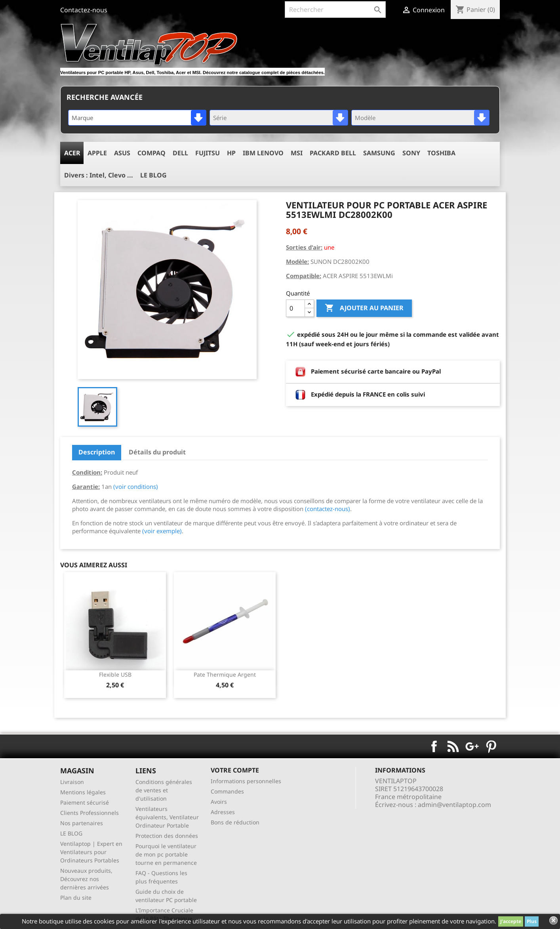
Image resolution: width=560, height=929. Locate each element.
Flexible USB (115, 674)
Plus (532, 921)
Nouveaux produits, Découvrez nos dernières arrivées (86, 879)
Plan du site (76, 898)
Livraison (72, 782)
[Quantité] (295, 308)
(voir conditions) (136, 486)
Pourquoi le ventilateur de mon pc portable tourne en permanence (166, 854)
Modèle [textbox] (365, 118)
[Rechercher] (335, 10)
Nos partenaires (82, 823)
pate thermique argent (225, 674)
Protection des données (167, 836)
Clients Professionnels (90, 813)
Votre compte (235, 770)
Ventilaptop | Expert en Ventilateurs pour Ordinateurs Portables (91, 852)
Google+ (472, 746)
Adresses (223, 812)
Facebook (434, 746)
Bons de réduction (235, 822)
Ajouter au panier (364, 308)
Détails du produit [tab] (157, 452)
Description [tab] (97, 452)
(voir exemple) (162, 531)
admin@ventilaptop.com (454, 805)
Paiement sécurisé (85, 802)
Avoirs (219, 802)
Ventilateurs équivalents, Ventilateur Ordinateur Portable (167, 817)
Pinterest (491, 746)
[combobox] (137, 118)
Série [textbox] (220, 118)
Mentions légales (83, 792)
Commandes (227, 791)
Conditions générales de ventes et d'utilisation (164, 790)
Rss (453, 746)
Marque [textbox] (82, 118)
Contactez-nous (84, 10)
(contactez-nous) (328, 509)
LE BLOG (71, 833)
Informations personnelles (246, 781)
